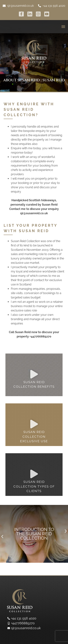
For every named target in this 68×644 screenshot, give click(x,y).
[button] (63, 27)
